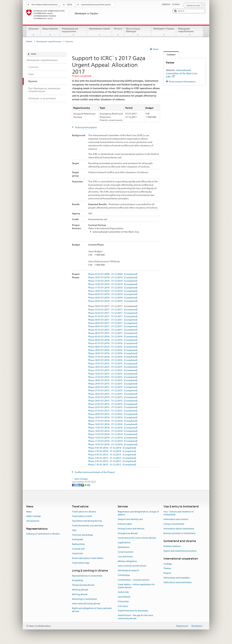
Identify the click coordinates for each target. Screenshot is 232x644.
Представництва (50, 32)
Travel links (77, 553)
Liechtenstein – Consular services (133, 580)
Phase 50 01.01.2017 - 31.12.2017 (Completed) (113, 320)
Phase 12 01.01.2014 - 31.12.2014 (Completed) (113, 438)
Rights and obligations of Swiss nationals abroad (92, 610)
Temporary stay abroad (83, 585)
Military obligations (127, 561)
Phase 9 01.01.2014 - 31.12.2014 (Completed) (112, 448)
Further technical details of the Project (95, 472)
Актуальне (33, 32)
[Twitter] (77, 485)
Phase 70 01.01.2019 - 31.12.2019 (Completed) (113, 291)
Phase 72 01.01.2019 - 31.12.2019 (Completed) (113, 284)
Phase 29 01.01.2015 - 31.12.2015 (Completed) (113, 384)
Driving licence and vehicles (131, 529)
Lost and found (125, 557)
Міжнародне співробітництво (190, 32)
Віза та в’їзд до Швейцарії (138, 32)
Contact (170, 55)
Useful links (123, 592)
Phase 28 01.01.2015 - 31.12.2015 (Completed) (113, 387)
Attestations (124, 547)
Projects (167, 573)
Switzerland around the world (96, 5)
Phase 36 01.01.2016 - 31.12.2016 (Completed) (113, 360)
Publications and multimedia (178, 582)
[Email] (89, 485)
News (29, 512)
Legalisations (124, 543)
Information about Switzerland (179, 529)
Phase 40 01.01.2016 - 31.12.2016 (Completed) (113, 347)
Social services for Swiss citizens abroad (137, 538)
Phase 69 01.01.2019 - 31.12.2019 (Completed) (113, 294)
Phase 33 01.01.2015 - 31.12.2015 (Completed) (113, 370)
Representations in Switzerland (87, 576)
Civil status (123, 606)
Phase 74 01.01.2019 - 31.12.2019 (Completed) (113, 278)
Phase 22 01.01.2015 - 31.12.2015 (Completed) (113, 407)
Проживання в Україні (99, 32)
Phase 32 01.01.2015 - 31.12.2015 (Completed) (113, 374)
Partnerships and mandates (177, 578)
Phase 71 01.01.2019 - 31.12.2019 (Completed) (113, 288)
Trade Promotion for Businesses (133, 611)
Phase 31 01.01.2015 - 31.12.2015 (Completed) (113, 377)
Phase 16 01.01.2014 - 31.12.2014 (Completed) (113, 424)
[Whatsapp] (86, 485)
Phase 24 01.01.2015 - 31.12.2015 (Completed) (113, 401)
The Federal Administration (45, 5)
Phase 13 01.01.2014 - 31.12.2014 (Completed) (113, 434)
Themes (167, 569)
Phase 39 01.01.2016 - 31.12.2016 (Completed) (113, 350)
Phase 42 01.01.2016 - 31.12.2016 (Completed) (113, 340)
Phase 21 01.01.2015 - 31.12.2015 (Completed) (113, 411)
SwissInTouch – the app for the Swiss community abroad (135, 617)
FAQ (74, 530)
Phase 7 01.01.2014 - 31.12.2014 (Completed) (112, 451)
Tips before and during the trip (87, 521)
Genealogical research (128, 570)
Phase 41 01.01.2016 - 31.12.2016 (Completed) (113, 343)
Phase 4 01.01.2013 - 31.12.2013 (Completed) (112, 455)
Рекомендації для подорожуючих (73, 32)
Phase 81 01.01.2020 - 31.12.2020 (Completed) (113, 274)
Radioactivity (78, 544)
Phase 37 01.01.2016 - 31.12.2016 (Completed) (113, 357)
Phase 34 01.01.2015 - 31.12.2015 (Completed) (113, 367)
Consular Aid (78, 549)
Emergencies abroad (128, 533)
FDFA (69, 5)
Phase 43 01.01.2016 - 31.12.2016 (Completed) (113, 337)
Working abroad (80, 590)
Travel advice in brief (82, 516)
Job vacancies (33, 521)
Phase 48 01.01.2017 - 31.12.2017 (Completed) (113, 326)
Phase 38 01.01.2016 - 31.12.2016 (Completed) (113, 353)
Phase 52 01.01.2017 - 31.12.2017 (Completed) (113, 313)
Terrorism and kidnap (82, 535)
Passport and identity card (130, 519)
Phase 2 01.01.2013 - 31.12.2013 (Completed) (112, 461)
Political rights (125, 524)
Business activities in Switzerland (179, 533)
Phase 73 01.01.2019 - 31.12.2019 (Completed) (113, 281)
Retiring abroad (80, 594)
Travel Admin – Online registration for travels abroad (136, 586)
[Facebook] (74, 485)
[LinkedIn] (80, 485)
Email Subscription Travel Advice (88, 558)
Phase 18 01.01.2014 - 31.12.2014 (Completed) (113, 418)
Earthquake (78, 540)
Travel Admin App (81, 563)
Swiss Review (124, 597)
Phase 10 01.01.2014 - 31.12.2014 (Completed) (113, 444)
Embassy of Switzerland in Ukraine (43, 534)
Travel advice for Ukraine (84, 512)
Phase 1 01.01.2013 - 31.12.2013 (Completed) (112, 465)
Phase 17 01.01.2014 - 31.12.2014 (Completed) (113, 421)
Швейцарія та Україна (164, 32)
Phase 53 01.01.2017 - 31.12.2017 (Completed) (113, 310)
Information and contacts (176, 519)
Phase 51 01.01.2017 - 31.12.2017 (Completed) (113, 316)
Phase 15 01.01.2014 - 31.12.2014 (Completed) (113, 428)
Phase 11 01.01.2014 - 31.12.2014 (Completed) (113, 441)
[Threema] (83, 485)
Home (29, 41)
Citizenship (123, 601)
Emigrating (77, 580)
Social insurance (126, 552)
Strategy (168, 564)
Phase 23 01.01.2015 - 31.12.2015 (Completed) (113, 404)
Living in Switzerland (174, 524)
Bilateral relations (172, 546)
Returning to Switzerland (84, 599)
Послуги (118, 32)
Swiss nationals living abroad (86, 604)
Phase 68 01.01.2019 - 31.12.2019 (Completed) (113, 298)
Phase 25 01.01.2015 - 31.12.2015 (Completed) (113, 397)
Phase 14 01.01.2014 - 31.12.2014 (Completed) (113, 431)
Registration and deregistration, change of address (138, 513)
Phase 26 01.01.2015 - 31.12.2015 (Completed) (113, 394)
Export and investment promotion (180, 551)
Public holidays (34, 516)
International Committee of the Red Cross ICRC (182, 73)
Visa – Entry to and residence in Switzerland (179, 513)
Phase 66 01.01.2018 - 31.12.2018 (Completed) (113, 301)
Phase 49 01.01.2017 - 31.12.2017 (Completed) (113, 323)
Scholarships (124, 575)
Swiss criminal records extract (132, 566)
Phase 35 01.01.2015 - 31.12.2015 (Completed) (113, 364)
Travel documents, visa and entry (88, 526)
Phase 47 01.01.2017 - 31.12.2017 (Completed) (113, 330)
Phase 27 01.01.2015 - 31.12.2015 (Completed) (113, 391)
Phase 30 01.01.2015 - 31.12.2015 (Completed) (113, 380)
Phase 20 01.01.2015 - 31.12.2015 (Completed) (113, 414)
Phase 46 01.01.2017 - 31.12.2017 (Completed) (113, 333)
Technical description (86, 127)
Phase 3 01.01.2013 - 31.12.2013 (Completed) (112, 458)
